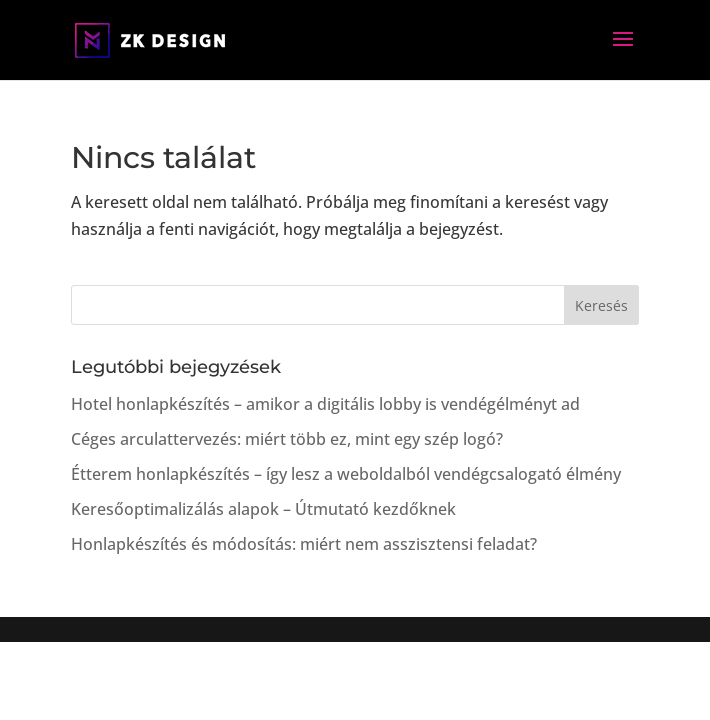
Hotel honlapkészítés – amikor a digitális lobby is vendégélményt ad (325, 404)
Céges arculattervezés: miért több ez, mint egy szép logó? (287, 439)
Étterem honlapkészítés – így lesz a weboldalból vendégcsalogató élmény (346, 474)
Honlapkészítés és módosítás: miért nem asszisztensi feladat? (304, 544)
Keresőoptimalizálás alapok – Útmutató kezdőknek (263, 509)
